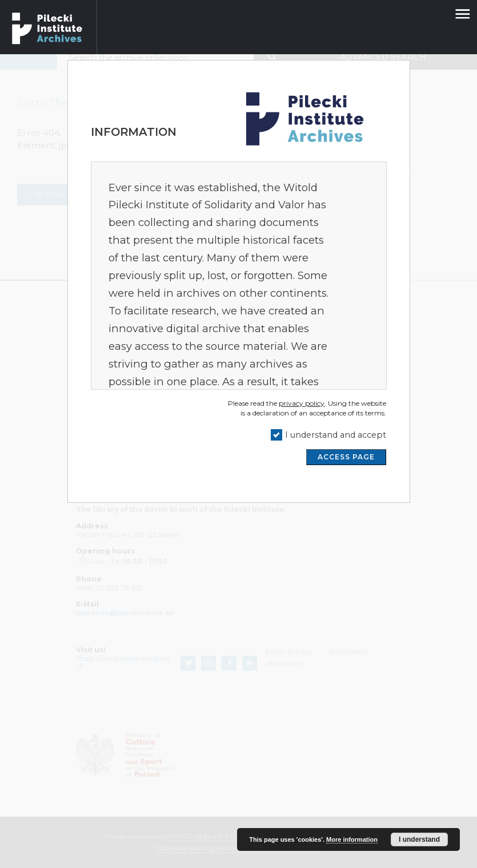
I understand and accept (336, 435)
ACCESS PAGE (346, 457)
